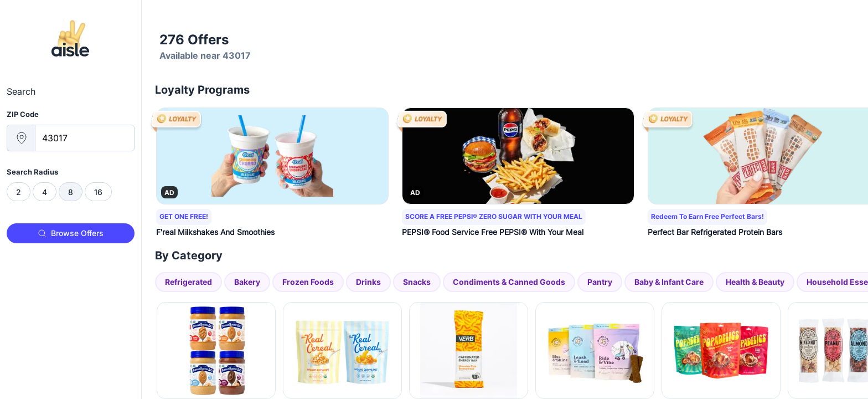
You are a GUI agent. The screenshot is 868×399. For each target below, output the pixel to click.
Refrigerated (188, 282)
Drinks (368, 282)
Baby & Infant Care (669, 282)
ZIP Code (23, 114)
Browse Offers (71, 233)
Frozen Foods (308, 282)
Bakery (247, 282)
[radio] (19, 192)
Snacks (417, 282)
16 (98, 192)
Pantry (600, 282)
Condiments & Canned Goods (509, 282)
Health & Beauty (755, 282)
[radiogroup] (71, 192)
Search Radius (32, 172)
